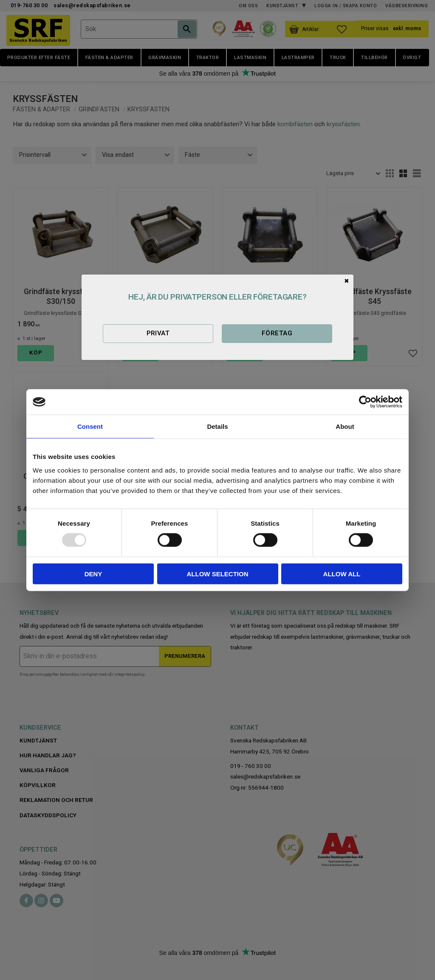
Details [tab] (217, 426)
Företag (277, 333)
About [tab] (345, 426)
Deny (93, 574)
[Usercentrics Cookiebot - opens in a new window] (365, 402)
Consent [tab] (90, 426)
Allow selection (218, 574)
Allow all (342, 574)
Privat (158, 333)
